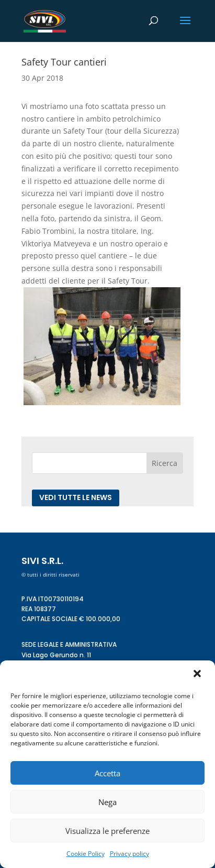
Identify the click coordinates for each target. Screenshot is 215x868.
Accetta (107, 773)
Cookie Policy (86, 854)
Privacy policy (129, 854)
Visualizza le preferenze (107, 831)
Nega (107, 802)
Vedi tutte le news (76, 497)
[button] (198, 675)
